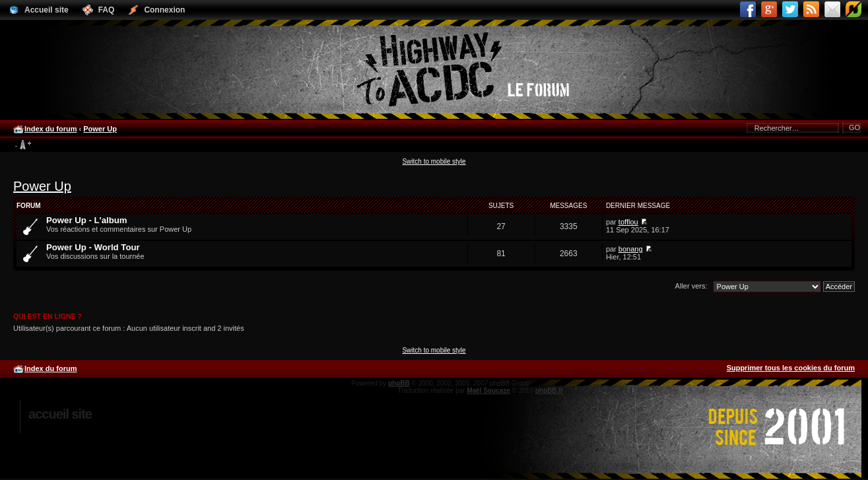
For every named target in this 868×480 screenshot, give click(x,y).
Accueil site (60, 414)
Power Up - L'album (87, 220)
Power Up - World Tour (93, 247)
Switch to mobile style (434, 161)
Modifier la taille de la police (23, 145)
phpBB (399, 383)
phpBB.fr (550, 391)
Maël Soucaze (488, 391)
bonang (631, 249)
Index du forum (50, 129)
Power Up (100, 129)
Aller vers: (691, 286)
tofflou (628, 222)
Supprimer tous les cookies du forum (791, 368)
